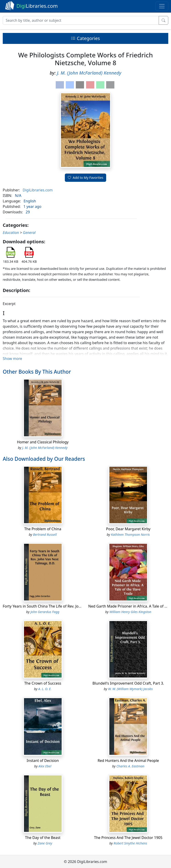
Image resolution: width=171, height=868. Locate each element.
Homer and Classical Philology (43, 442)
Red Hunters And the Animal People (128, 761)
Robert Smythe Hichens (130, 843)
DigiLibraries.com (38, 190)
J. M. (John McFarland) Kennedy (89, 73)
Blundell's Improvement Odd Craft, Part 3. (128, 683)
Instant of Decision (43, 761)
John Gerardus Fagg (45, 612)
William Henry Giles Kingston (130, 612)
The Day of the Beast (43, 838)
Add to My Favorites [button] (86, 178)
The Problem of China (43, 529)
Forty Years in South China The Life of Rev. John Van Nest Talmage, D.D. (63, 606)
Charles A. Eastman (130, 766)
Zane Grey (45, 843)
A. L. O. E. (45, 689)
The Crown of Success (43, 683)
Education (11, 233)
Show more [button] (12, 359)
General (29, 233)
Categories (85, 38)
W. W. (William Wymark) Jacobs (130, 689)
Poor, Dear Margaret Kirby (128, 529)
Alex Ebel (45, 766)
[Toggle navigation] (162, 6)
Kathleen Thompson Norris (130, 534)
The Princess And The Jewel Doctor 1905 (128, 838)
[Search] (81, 20)
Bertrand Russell (45, 534)
